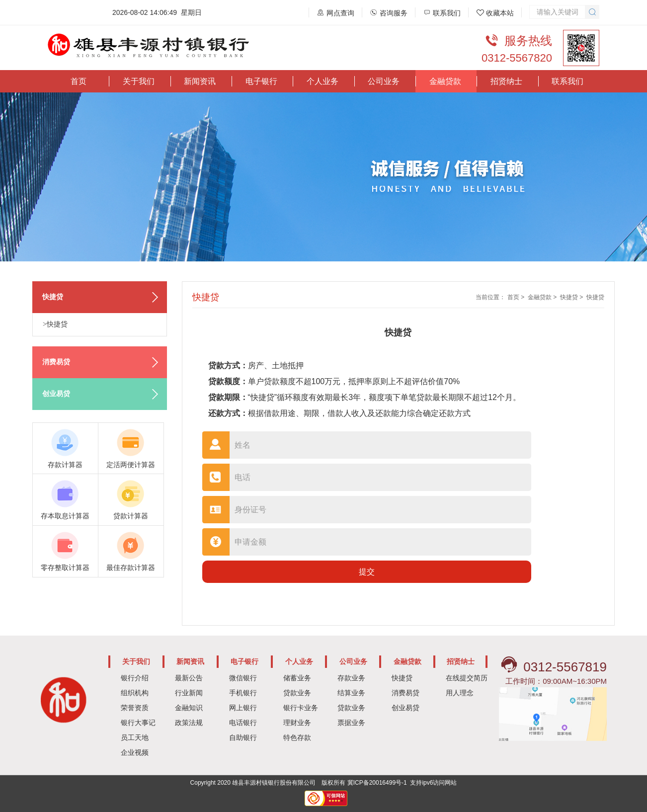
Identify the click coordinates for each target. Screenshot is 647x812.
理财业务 (297, 723)
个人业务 (323, 81)
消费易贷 (405, 693)
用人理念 (460, 693)
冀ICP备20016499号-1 (377, 783)
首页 (79, 81)
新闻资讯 (200, 81)
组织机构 (135, 693)
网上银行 (243, 708)
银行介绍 (135, 678)
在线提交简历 (467, 678)
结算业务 (351, 693)
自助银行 (243, 737)
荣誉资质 (135, 708)
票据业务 (351, 723)
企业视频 (135, 752)
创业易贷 (405, 708)
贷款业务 (297, 693)
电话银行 (243, 723)
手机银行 (243, 693)
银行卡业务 (301, 708)
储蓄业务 (297, 678)
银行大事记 (138, 723)
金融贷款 (445, 81)
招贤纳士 (506, 81)
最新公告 (189, 678)
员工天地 (135, 737)
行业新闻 (189, 693)
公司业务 (384, 81)
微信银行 (243, 678)
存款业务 (351, 678)
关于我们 (139, 81)
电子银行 (261, 81)
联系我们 (567, 81)
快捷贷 (569, 297)
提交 (367, 572)
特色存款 (297, 737)
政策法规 (189, 723)
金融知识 (189, 708)
